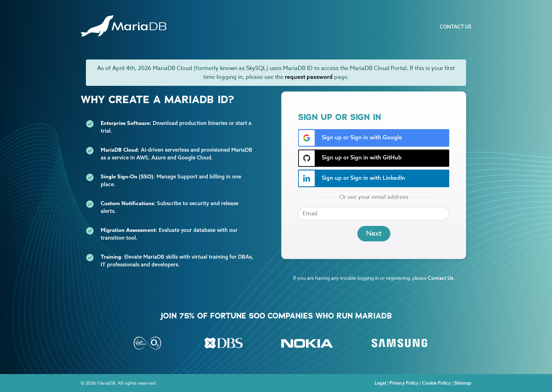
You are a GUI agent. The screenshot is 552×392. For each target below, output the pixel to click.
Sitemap (463, 383)
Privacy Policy (404, 383)
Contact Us (456, 27)
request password (309, 77)
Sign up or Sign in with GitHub (350, 158)
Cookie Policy (436, 383)
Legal (380, 383)
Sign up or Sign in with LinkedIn (352, 178)
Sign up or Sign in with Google (350, 138)
